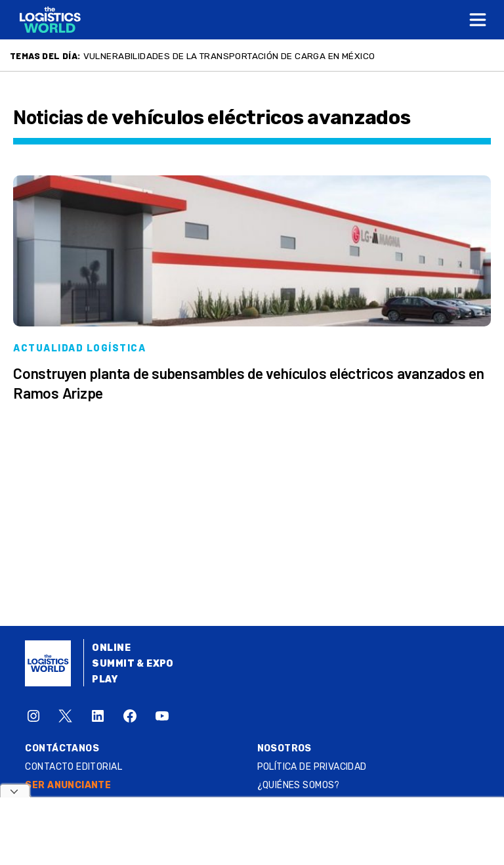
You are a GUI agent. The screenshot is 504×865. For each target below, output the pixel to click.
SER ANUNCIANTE (68, 785)
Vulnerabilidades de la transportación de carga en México (229, 56)
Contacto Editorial (73, 767)
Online (111, 648)
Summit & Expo (133, 664)
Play (105, 679)
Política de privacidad (312, 767)
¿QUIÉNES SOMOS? (299, 785)
